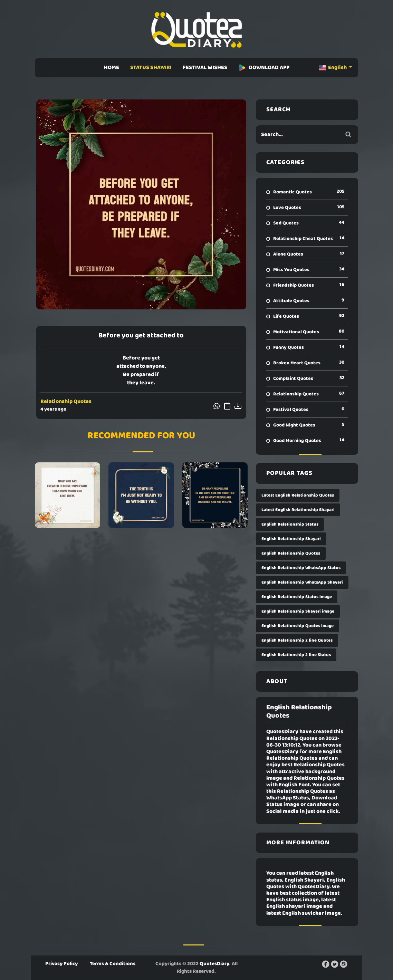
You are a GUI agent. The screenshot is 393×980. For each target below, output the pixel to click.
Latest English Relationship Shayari (298, 510)
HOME (112, 68)
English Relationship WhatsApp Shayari (302, 582)
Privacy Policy (61, 964)
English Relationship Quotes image (298, 626)
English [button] (333, 68)
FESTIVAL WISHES (205, 68)
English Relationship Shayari (291, 539)
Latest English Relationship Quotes (298, 495)
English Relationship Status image (297, 597)
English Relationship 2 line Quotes (297, 640)
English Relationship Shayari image (298, 611)
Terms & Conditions (113, 964)
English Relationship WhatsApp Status (301, 568)
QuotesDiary (214, 964)
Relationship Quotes (66, 402)
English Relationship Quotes (291, 553)
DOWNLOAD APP (264, 68)
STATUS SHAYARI (151, 68)
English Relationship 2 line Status (296, 655)
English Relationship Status (290, 524)
